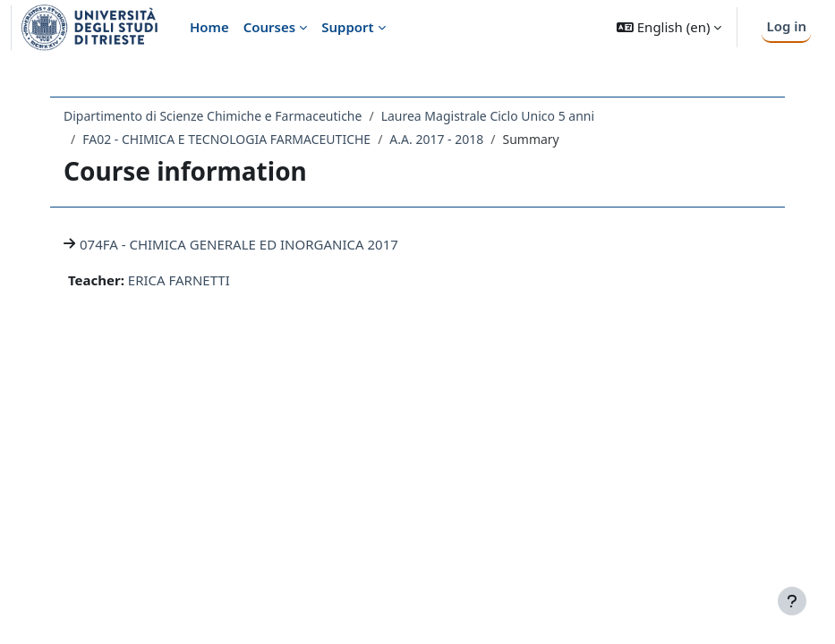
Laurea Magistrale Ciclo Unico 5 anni (488, 116)
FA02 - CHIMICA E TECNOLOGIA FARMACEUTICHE (226, 139)
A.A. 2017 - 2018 (436, 139)
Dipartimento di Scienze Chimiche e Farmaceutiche (213, 116)
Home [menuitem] (209, 27)
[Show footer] (792, 601)
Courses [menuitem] (269, 27)
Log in (786, 26)
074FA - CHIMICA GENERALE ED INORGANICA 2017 (239, 244)
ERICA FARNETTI (179, 280)
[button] (669, 27)
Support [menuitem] (347, 27)
